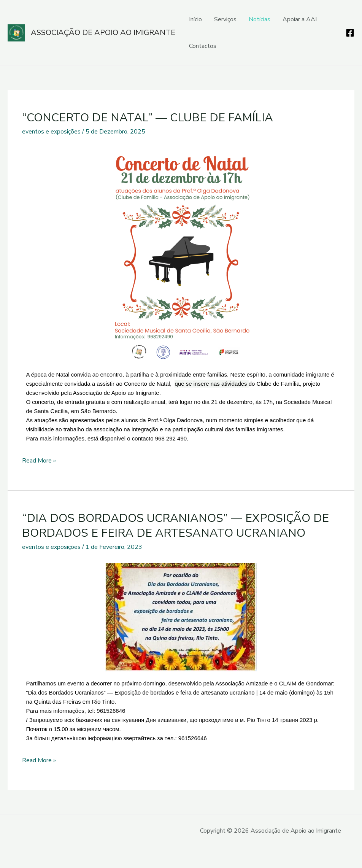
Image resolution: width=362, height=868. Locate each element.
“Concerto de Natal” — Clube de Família (148, 118)
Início (195, 19)
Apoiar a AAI (300, 19)
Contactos (203, 46)
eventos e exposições (51, 132)
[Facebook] (350, 33)
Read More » (39, 460)
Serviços (225, 19)
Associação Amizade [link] (241, 683)
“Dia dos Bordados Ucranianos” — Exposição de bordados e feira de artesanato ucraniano (175, 526)
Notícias (260, 19)
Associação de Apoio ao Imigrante (103, 33)
